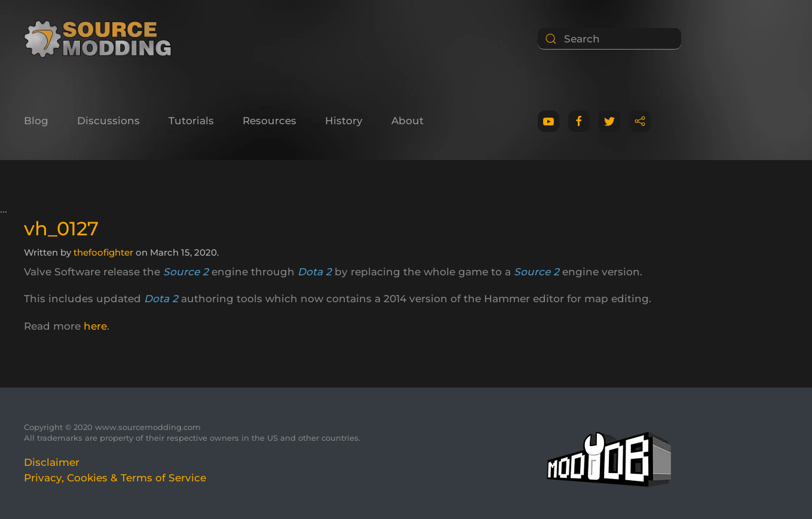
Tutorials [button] (191, 121)
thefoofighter (103, 252)
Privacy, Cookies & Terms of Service (115, 478)
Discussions (108, 121)
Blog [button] (36, 121)
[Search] (609, 39)
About (407, 121)
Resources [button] (269, 121)
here (95, 326)
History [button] (344, 121)
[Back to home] (102, 39)
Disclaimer (52, 462)
